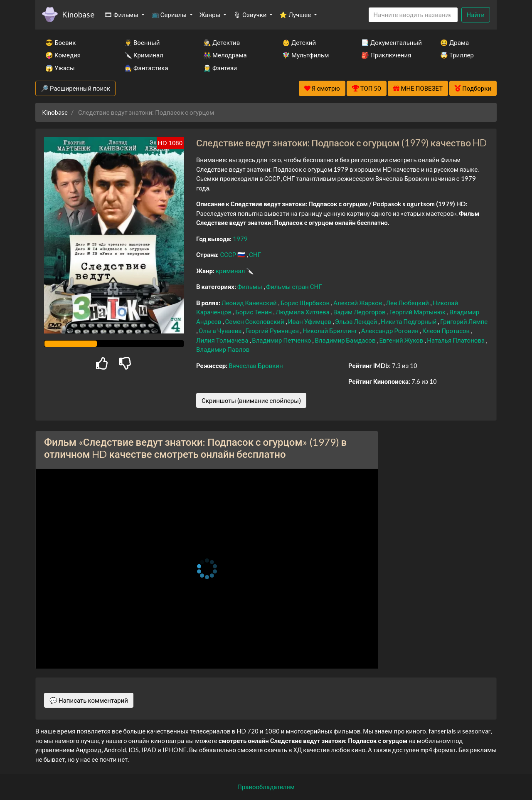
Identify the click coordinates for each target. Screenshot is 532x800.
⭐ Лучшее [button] (296, 15)
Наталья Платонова (456, 340)
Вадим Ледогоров (360, 312)
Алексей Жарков (358, 303)
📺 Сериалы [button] (170, 15)
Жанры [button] (211, 15)
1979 (240, 239)
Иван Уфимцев (310, 321)
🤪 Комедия (63, 55)
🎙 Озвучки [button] (250, 15)
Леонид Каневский (250, 303)
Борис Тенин (254, 312)
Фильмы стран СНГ (294, 286)
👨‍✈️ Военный (142, 42)
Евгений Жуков (402, 340)
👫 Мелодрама (225, 55)
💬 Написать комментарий (89, 700)
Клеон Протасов (447, 331)
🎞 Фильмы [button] (122, 15)
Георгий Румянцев (273, 331)
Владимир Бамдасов (346, 340)
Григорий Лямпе (464, 321)
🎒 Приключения (386, 55)
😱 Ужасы (60, 68)
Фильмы (250, 286)
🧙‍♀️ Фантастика (146, 68)
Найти (476, 15)
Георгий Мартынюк (418, 312)
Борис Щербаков (306, 303)
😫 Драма (454, 42)
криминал (231, 271)
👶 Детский (299, 42)
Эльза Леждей (357, 321)
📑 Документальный (389, 42)
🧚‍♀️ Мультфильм (305, 55)
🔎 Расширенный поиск (75, 88)
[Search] (413, 15)
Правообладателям (266, 787)
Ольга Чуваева (221, 331)
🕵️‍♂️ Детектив (222, 42)
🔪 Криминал (144, 55)
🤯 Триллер (457, 55)
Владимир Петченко (282, 340)
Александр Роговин (390, 331)
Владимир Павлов (223, 349)
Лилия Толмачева (223, 340)
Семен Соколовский (255, 321)
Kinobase (78, 14)
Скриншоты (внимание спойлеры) (251, 400)
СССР (229, 254)
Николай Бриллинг (331, 331)
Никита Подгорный (409, 321)
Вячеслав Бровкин (256, 365)
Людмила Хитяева (303, 312)
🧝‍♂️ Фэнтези (220, 68)
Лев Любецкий (408, 303)
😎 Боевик (60, 42)
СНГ (255, 254)
